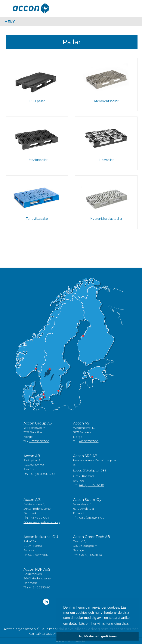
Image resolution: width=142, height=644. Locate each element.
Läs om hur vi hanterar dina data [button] (104, 624)
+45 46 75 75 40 (40, 587)
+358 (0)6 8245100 (92, 518)
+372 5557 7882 (38, 555)
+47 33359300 (89, 441)
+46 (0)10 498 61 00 (43, 474)
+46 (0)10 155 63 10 (91, 485)
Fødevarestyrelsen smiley (42, 522)
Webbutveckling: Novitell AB (71, 641)
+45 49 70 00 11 (40, 518)
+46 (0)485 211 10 (90, 555)
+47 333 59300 (39, 441)
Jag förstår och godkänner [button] (98, 636)
